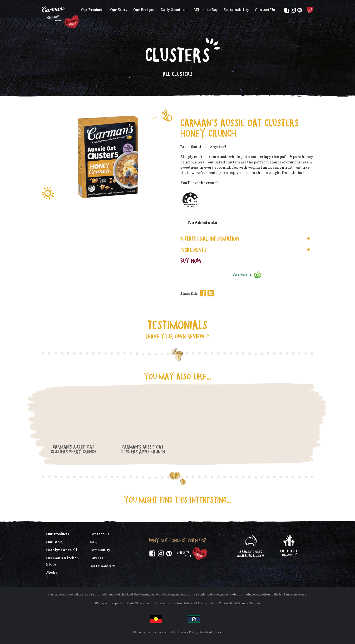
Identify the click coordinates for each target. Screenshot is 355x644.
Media (52, 572)
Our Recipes (144, 10)
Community (100, 550)
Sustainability (236, 10)
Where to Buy (206, 10)
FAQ (93, 542)
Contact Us (265, 10)
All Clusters (178, 74)
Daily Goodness (174, 10)
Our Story (119, 10)
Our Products (93, 10)
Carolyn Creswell (62, 550)
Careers (96, 558)
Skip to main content (42, 3)
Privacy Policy (188, 632)
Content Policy (211, 632)
